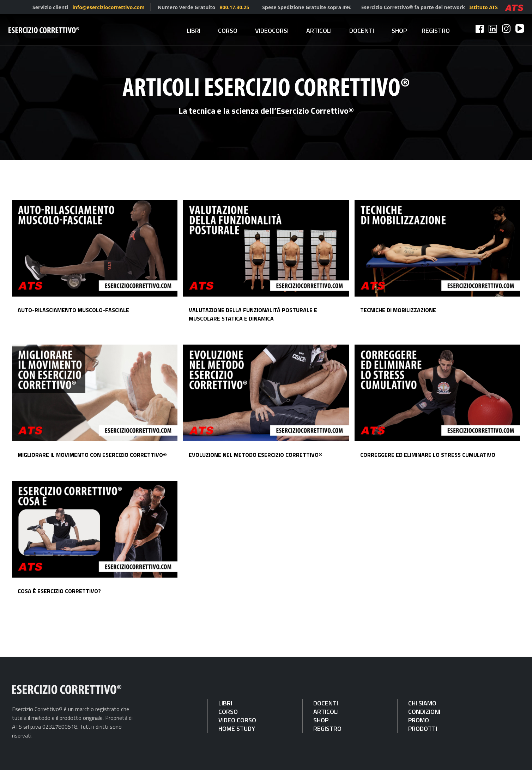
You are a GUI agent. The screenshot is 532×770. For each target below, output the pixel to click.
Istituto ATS (483, 7)
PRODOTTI (423, 729)
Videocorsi (272, 31)
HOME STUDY (237, 729)
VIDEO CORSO (237, 720)
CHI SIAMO (422, 703)
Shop (399, 31)
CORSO (228, 712)
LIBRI (225, 703)
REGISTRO (327, 729)
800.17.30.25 (234, 7)
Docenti (362, 31)
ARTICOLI (326, 712)
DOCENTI (326, 703)
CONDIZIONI (424, 712)
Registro (436, 31)
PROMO (419, 720)
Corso (228, 31)
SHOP (321, 720)
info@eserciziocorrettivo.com (109, 7)
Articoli (319, 31)
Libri (194, 31)
